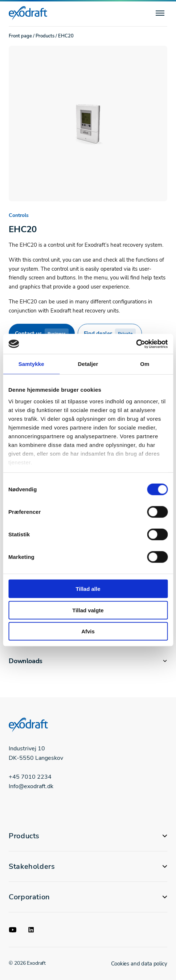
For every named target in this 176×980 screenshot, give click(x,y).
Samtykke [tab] (31, 364)
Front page (20, 36)
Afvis (88, 631)
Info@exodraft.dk (31, 786)
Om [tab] (145, 364)
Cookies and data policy (139, 964)
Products (45, 36)
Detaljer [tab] (88, 364)
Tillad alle (88, 589)
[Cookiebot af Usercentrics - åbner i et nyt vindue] (136, 344)
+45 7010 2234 (30, 777)
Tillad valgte (88, 610)
